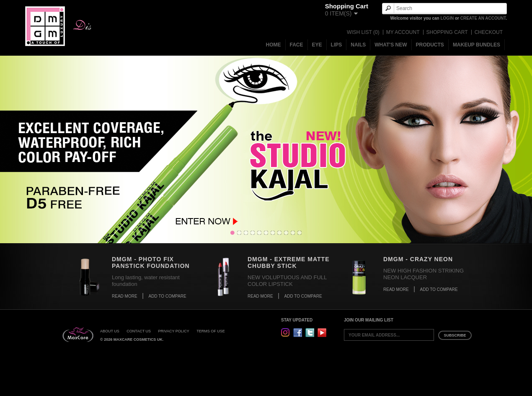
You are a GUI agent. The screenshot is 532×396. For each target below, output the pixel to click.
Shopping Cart (447, 32)
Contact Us (139, 331)
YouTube (322, 333)
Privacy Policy (174, 331)
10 (293, 233)
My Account (403, 32)
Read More (125, 296)
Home (274, 45)
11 (300, 233)
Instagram (285, 333)
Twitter (310, 333)
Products (430, 45)
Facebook (298, 333)
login (447, 18)
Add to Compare (168, 296)
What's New (391, 45)
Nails (358, 45)
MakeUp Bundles (476, 45)
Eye (317, 45)
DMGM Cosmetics (45, 26)
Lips (337, 45)
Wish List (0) (363, 32)
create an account (483, 18)
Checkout (489, 32)
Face (297, 45)
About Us (110, 331)
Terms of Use (211, 331)
